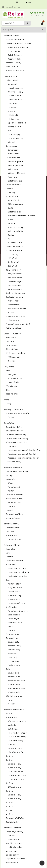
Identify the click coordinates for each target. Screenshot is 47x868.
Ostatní (11, 506)
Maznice (12, 223)
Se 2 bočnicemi (17, 772)
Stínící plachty (13, 822)
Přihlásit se (27, 2)
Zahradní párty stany (14, 710)
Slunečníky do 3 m (14, 427)
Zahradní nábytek (12, 545)
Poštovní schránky (14, 499)
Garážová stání (13, 528)
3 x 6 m (9, 791)
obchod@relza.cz (12, 7)
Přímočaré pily (16, 138)
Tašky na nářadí (13, 328)
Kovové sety (13, 642)
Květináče (10, 479)
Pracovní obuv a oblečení (18, 324)
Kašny (7, 400)
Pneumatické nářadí (15, 316)
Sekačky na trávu (14, 843)
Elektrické (14, 115)
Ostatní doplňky (15, 55)
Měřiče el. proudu (16, 162)
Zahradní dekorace (13, 468)
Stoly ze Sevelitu (15, 588)
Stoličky (11, 704)
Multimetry (13, 169)
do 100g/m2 (13, 262)
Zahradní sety (12, 638)
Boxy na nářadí (15, 274)
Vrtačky (11, 111)
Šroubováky (13, 84)
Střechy (11, 745)
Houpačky (10, 549)
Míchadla (12, 142)
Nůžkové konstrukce (17, 721)
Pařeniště (10, 417)
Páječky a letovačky (17, 309)
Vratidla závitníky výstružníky (21, 216)
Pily (9, 131)
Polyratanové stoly (16, 603)
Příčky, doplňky (15, 357)
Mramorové (11, 345)
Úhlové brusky (16, 100)
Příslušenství (15, 96)
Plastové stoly (14, 584)
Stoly (8, 580)
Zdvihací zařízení (14, 251)
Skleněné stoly (14, 595)
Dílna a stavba (11, 76)
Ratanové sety (14, 646)
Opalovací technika (17, 123)
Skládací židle (14, 684)
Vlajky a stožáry (13, 518)
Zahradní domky (12, 524)
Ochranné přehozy (15, 561)
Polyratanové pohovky (18, 611)
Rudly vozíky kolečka (15, 293)
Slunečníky (9, 423)
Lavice (9, 553)
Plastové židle (14, 677)
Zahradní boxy (12, 634)
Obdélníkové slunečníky (17, 439)
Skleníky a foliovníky (13, 409)
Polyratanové (14, 487)
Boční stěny (13, 729)
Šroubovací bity (15, 243)
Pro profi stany (16, 741)
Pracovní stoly (14, 285)
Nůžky (10, 220)
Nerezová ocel (14, 502)
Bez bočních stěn (18, 775)
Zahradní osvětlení (15, 514)
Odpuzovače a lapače (16, 859)
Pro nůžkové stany (18, 733)
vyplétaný (14, 661)
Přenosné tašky (15, 748)
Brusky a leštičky (15, 92)
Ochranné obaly (13, 462)
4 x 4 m (9, 803)
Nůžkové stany (14, 768)
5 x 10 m (10, 810)
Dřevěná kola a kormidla (17, 472)
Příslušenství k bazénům (17, 47)
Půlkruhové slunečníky (16, 442)
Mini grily (12, 375)
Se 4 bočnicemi (17, 779)
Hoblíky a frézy (15, 127)
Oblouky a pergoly (14, 495)
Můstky (9, 475)
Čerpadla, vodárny (14, 832)
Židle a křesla (14, 615)
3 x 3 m (9, 760)
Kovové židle (13, 673)
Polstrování (11, 565)
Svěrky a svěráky (15, 231)
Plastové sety (14, 665)
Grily (8, 371)
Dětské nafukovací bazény (18, 43)
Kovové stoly (14, 592)
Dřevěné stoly (14, 599)
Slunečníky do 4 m (15, 431)
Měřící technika (13, 158)
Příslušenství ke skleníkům (18, 413)
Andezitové (11, 338)
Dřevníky (10, 532)
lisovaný (13, 657)
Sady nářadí (13, 200)
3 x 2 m (9, 714)
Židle (8, 669)
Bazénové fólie (15, 59)
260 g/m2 (12, 258)
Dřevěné (10, 342)
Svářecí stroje (14, 305)
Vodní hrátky (12, 67)
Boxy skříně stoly (14, 270)
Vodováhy (12, 177)
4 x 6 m (9, 814)
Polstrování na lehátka (18, 572)
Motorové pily (12, 851)
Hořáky (11, 312)
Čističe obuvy (12, 855)
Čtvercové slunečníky (16, 435)
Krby (8, 390)
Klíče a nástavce (16, 204)
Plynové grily (14, 382)
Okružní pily (15, 134)
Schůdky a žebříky (14, 247)
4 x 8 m (9, 806)
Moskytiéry (13, 725)
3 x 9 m (9, 783)
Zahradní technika (12, 828)
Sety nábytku (14, 619)
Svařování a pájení (15, 297)
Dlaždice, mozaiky (12, 334)
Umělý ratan (12, 607)
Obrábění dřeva (13, 185)
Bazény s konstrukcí (15, 71)
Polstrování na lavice (17, 576)
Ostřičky (10, 189)
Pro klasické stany (18, 737)
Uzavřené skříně (15, 278)
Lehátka (9, 557)
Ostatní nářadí (15, 212)
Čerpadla (12, 836)
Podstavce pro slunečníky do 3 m (23, 454)
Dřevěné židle (14, 692)
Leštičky (13, 103)
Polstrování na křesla (17, 568)
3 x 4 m (9, 756)
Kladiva (11, 235)
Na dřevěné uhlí (15, 378)
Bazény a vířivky (11, 36)
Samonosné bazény (15, 40)
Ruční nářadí (12, 196)
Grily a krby (9, 367)
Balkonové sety (15, 623)
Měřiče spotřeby (15, 165)
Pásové (13, 107)
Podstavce (11, 446)
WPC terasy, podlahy (15, 353)
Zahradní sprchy (13, 63)
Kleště (11, 208)
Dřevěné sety (14, 650)
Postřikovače (12, 863)
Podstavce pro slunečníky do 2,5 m (24, 450)
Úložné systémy (15, 289)
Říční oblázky (12, 349)
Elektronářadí (12, 80)
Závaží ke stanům (16, 752)
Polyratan (12, 654)
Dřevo (10, 483)
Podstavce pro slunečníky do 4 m (23, 458)
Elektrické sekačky (16, 847)
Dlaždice (12, 361)
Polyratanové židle (16, 681)
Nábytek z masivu (14, 696)
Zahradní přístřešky (15, 818)
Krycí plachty (14, 51)
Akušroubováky (17, 88)
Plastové (12, 491)
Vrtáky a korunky (15, 227)
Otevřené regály (15, 282)
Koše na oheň (12, 394)
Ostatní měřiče (15, 181)
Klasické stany (14, 764)
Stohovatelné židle (16, 688)
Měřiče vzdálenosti (16, 173)
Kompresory (11, 146)
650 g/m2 (12, 266)
